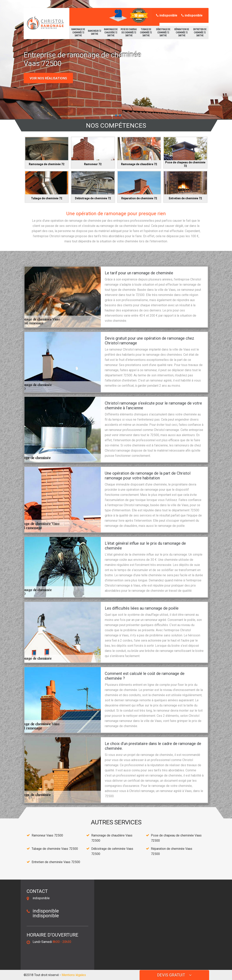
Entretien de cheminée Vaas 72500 (56, 862)
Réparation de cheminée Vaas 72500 (172, 851)
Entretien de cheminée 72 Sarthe (200, 32)
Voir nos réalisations (48, 78)
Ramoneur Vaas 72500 (47, 835)
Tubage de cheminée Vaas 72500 (55, 849)
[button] (112, 116)
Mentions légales (74, 975)
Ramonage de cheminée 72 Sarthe (78, 32)
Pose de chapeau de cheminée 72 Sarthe (129, 32)
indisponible (167, 15)
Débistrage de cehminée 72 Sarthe (163, 32)
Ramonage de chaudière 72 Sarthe (111, 32)
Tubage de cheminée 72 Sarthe (146, 32)
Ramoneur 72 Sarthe (94, 32)
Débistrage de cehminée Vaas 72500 (112, 851)
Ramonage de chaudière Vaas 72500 (112, 838)
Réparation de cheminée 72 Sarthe (182, 32)
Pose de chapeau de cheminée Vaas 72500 (176, 838)
